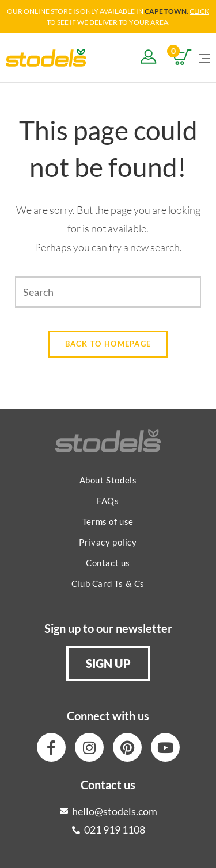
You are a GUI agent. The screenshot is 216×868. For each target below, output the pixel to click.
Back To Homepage (108, 344)
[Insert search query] (108, 292)
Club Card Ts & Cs (108, 583)
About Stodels (108, 480)
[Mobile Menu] (204, 57)
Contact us (108, 563)
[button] (108, 663)
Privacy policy (108, 542)
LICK (202, 11)
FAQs (108, 501)
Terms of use (108, 521)
